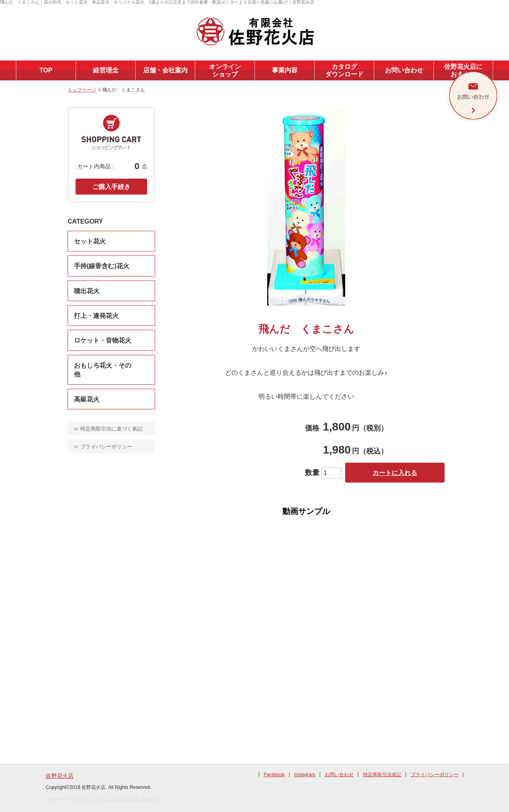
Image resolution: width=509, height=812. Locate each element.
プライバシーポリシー (435, 775)
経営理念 (106, 70)
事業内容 (285, 70)
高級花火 (87, 399)
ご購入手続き (111, 187)
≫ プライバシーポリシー (103, 447)
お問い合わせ (404, 70)
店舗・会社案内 (165, 70)
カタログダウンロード (344, 70)
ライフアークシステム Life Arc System (116, 799)
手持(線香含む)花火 (102, 266)
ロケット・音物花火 (103, 340)
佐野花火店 (60, 776)
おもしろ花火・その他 (103, 370)
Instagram (305, 775)
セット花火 (90, 241)
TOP (46, 70)
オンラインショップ (225, 70)
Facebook (274, 775)
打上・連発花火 (96, 316)
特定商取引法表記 (382, 775)
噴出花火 (87, 291)
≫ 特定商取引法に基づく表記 (108, 429)
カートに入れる (395, 473)
